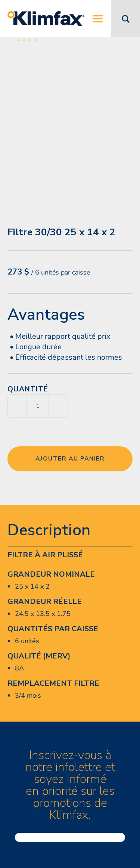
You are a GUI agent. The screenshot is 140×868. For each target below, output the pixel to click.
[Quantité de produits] (38, 406)
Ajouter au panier (70, 459)
